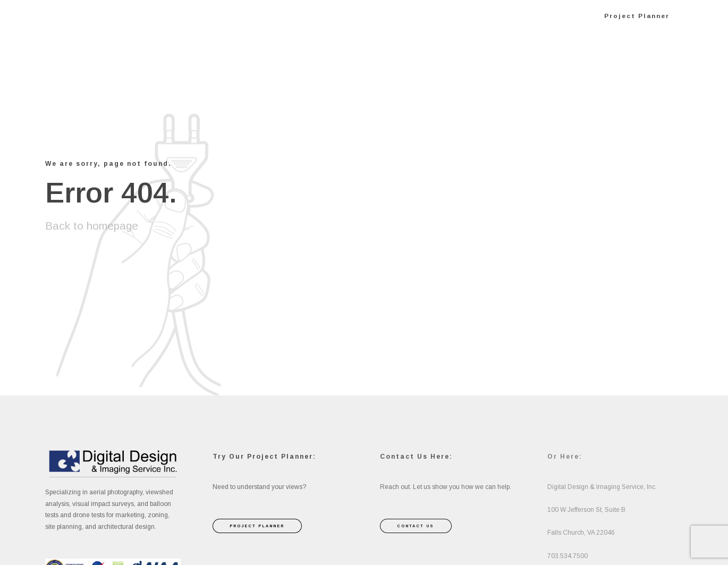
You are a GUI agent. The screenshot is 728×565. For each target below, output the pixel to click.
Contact (548, 16)
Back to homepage (92, 226)
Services (364, 16)
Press (490, 16)
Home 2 (303, 16)
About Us (431, 16)
